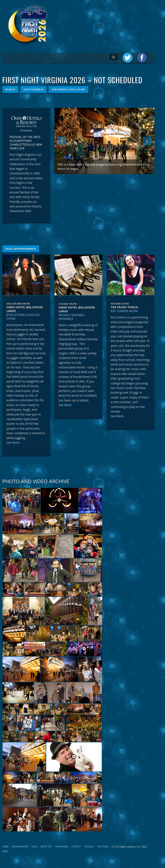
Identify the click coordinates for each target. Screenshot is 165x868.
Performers (62, 847)
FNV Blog (89, 847)
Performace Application (68, 90)
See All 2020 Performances (21, 249)
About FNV (46, 847)
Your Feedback (34, 90)
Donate (11, 90)
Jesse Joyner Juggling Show (23, 317)
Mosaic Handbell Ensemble (72, 317)
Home (5, 847)
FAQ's (34, 847)
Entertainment (20, 847)
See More (13, 443)
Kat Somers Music (125, 311)
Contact (76, 847)
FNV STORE (103, 847)
